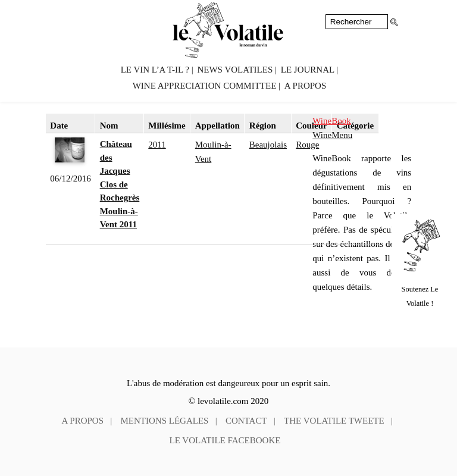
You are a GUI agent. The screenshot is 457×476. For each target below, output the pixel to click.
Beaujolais (268, 145)
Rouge (307, 145)
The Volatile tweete (334, 421)
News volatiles (235, 70)
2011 (157, 145)
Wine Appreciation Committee (205, 86)
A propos (305, 86)
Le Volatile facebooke (225, 440)
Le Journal (308, 70)
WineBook (331, 121)
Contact (246, 421)
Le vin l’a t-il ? (155, 70)
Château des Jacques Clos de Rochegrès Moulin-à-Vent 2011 (120, 184)
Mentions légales (165, 421)
